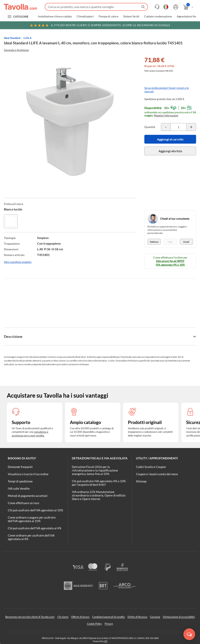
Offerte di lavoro (80, 617)
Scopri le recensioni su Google (100, 25)
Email (186, 242)
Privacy (109, 624)
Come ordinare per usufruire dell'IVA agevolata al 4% (31, 537)
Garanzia (155, 617)
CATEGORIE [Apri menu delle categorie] (21, 17)
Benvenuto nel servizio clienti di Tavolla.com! (30, 617)
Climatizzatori (85, 16)
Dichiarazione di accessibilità (179, 617)
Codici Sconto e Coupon (151, 467)
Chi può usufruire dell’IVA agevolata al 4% (35, 528)
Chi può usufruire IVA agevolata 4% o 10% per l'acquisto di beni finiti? (99, 483)
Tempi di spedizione (20, 481)
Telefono (154, 242)
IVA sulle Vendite (19, 488)
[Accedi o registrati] (175, 7)
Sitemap (141, 481)
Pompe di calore (108, 16)
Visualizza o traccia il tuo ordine (28, 474)
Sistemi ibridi (131, 16)
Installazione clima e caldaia (55, 16)
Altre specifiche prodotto (18, 262)
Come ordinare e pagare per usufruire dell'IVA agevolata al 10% (32, 519)
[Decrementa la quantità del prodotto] (166, 127)
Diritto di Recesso (137, 617)
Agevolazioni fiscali (188, 16)
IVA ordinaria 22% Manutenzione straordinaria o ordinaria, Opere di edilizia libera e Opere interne (99, 495)
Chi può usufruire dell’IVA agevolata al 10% (35, 510)
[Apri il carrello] (188, 7)
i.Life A (27, 38)
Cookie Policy (94, 624)
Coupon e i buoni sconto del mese (157, 474)
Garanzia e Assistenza (16, 50)
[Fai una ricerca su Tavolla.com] (96, 7)
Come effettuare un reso (23, 503)
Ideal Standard (12, 38)
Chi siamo (63, 617)
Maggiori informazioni (166, 115)
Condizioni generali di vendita (108, 617)
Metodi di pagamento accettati (28, 496)
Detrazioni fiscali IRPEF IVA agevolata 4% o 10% (170, 263)
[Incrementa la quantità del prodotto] (191, 127)
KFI (106, 641)
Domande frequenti (20, 467)
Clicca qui (172, 26)
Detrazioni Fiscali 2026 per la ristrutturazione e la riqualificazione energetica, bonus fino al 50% (95, 470)
